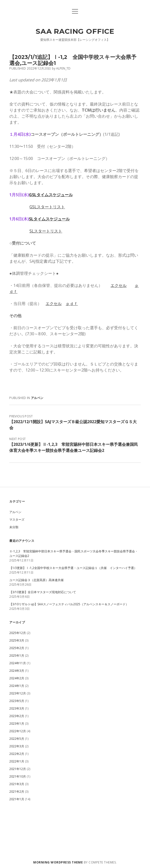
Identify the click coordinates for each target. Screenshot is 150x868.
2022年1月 (17, 761)
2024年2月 (17, 678)
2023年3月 (17, 708)
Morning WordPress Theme (58, 862)
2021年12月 (18, 769)
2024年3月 (17, 671)
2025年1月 (17, 656)
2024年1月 (17, 686)
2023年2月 (17, 716)
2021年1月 (17, 799)
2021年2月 (17, 792)
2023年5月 (17, 701)
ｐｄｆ (72, 304)
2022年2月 (17, 754)
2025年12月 (18, 633)
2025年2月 (17, 648)
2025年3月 (17, 640)
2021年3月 (17, 784)
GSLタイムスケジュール (51, 195)
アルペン (37, 398)
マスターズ (17, 520)
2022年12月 (18, 731)
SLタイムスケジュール (49, 219)
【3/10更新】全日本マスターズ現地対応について (43, 592)
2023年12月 (18, 693)
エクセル (119, 285)
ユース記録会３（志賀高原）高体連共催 (36, 580)
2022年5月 (17, 739)
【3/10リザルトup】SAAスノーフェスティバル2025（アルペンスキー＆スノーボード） (69, 604)
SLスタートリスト (46, 231)
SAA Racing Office (75, 31)
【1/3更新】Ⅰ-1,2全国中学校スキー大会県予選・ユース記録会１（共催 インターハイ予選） (73, 568)
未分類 (14, 527)
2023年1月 (17, 724)
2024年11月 (18, 663)
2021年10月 (18, 776)
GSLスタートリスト (47, 207)
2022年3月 (17, 746)
